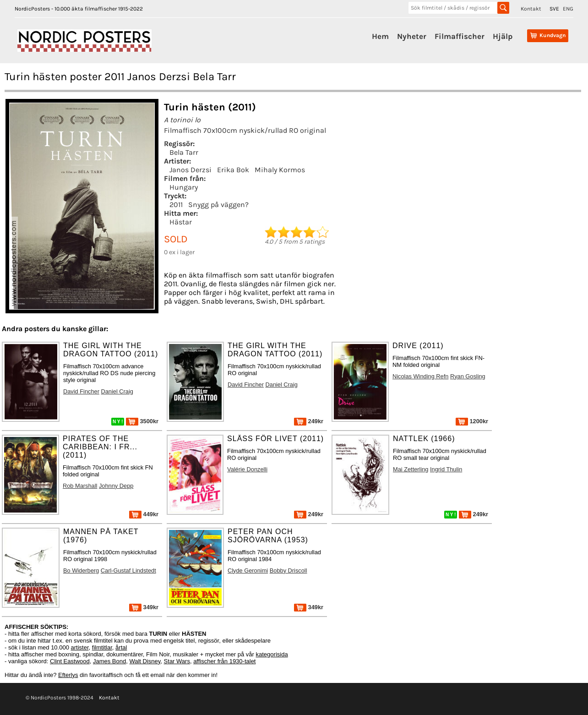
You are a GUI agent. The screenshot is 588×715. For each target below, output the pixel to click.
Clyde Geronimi (248, 570)
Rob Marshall (80, 486)
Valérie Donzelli (247, 469)
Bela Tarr (184, 152)
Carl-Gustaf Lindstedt (128, 570)
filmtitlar (102, 647)
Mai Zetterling (411, 469)
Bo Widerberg (81, 570)
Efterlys (68, 675)
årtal (121, 647)
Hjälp (503, 36)
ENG (568, 9)
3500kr (142, 421)
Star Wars (177, 661)
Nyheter (412, 36)
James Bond (109, 661)
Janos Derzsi (191, 170)
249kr (309, 421)
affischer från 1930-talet (224, 661)
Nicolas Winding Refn (420, 376)
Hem (380, 36)
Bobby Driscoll (289, 570)
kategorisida (272, 654)
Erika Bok (233, 170)
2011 (176, 205)
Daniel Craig (117, 391)
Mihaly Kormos (280, 170)
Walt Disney (145, 661)
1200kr (472, 421)
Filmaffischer (460, 36)
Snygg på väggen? (218, 205)
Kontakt (531, 9)
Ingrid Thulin (446, 469)
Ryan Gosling (468, 376)
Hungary (184, 187)
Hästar (181, 222)
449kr (144, 514)
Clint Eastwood (70, 661)
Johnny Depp (116, 486)
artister (80, 647)
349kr (144, 607)
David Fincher (81, 391)
